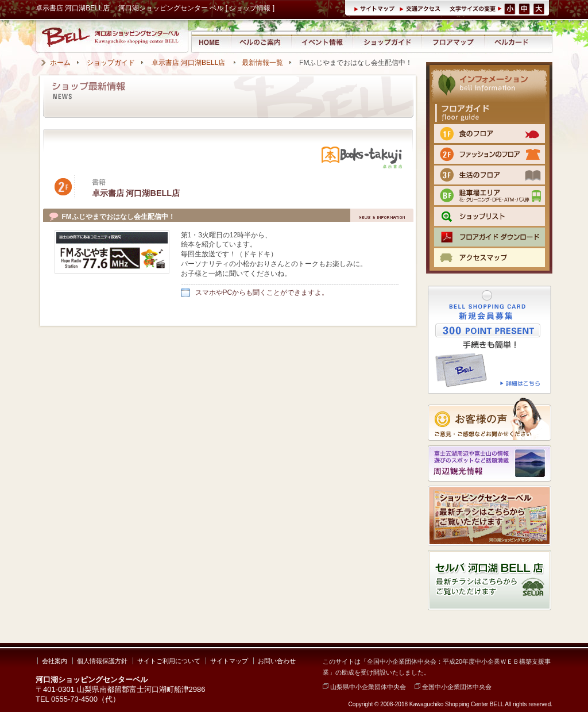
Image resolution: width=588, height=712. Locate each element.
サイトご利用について (169, 661)
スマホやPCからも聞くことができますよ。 (262, 293)
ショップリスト (490, 216)
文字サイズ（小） (510, 8)
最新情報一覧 (262, 63)
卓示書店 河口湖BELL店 (189, 63)
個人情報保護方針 (102, 661)
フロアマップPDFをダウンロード (490, 237)
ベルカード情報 (512, 42)
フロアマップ (453, 42)
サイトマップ (376, 8)
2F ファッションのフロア (490, 154)
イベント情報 (322, 42)
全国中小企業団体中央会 (453, 687)
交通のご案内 (490, 258)
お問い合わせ (277, 661)
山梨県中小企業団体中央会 (364, 687)
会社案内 (55, 661)
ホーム (60, 63)
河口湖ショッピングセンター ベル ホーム (210, 42)
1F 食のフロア (490, 134)
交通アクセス (421, 8)
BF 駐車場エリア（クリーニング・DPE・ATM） (490, 196)
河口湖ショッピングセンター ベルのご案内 (261, 42)
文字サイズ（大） (540, 8)
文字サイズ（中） (525, 8)
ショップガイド (387, 42)
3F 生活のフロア (490, 175)
